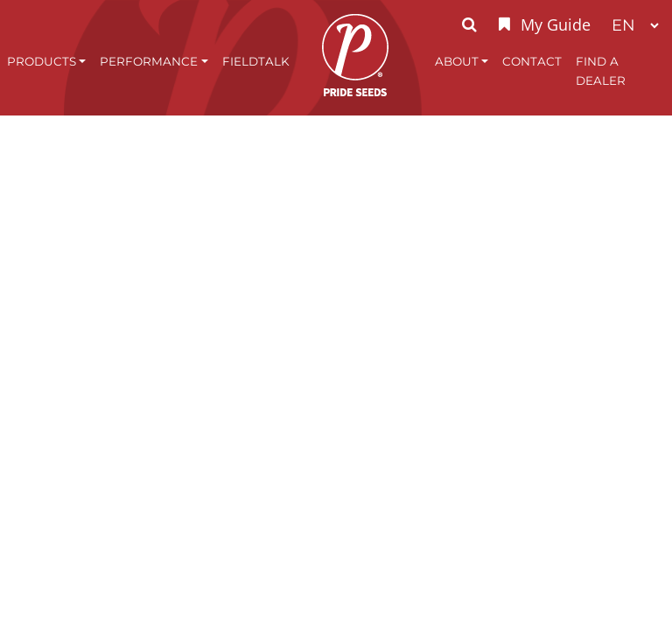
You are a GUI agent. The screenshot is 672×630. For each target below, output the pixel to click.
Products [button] (42, 61)
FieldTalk (256, 61)
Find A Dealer (601, 71)
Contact (532, 61)
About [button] (457, 61)
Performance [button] (149, 61)
